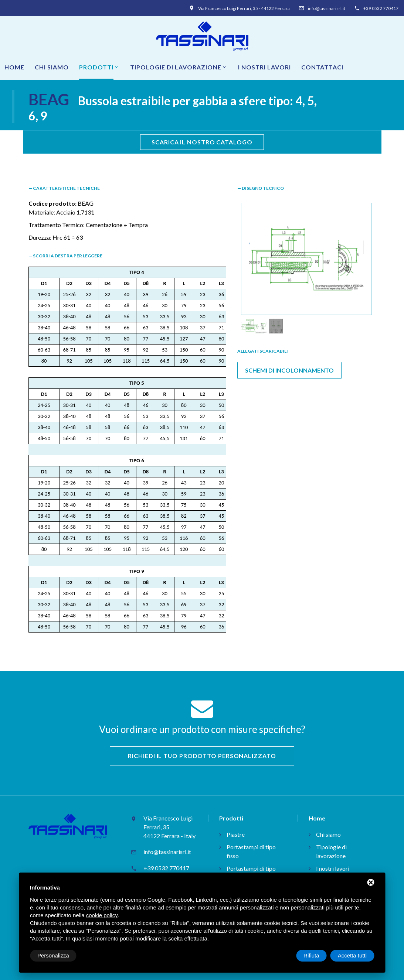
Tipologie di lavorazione (176, 67)
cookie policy (102, 915)
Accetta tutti (352, 955)
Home (14, 67)
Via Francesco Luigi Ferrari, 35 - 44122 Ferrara (244, 8)
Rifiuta (311, 955)
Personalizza (53, 955)
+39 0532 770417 (381, 8)
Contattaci (322, 67)
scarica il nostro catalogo (202, 142)
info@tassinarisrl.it (327, 8)
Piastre (236, 834)
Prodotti (96, 67)
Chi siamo (52, 67)
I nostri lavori (264, 67)
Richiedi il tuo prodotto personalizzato (202, 756)
